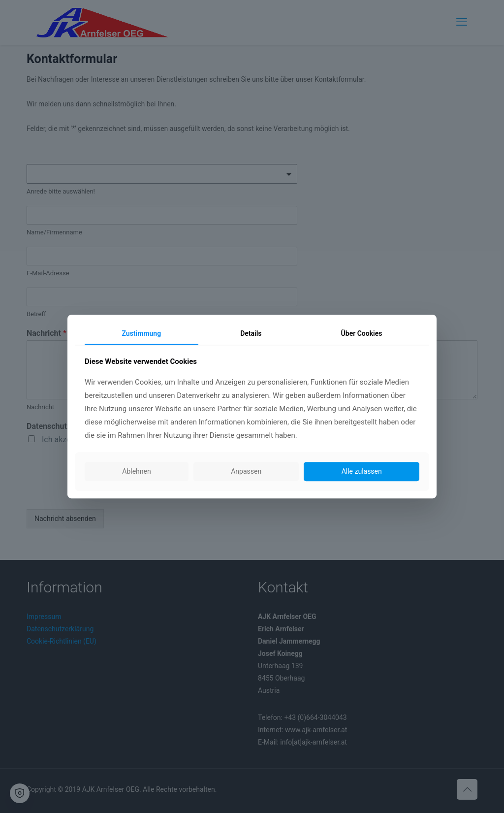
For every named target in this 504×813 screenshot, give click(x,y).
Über (362, 333)
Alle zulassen (362, 472)
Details (251, 333)
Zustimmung (142, 333)
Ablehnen (136, 472)
